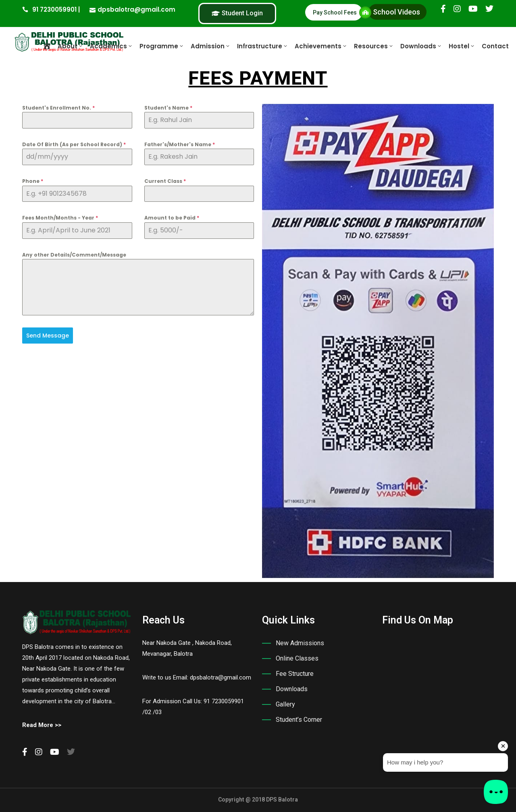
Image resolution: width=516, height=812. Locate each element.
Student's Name (168, 108)
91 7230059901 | (56, 9)
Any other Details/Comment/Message (74, 255)
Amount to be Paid (172, 218)
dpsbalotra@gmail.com (136, 9)
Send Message (48, 336)
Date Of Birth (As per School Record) (74, 144)
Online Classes (297, 658)
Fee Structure (295, 674)
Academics (111, 46)
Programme (162, 46)
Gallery (285, 704)
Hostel (462, 46)
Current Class (165, 181)
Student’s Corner (299, 720)
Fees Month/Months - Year (60, 218)
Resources (374, 46)
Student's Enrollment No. (58, 108)
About (71, 46)
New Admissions (300, 643)
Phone (33, 181)
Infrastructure (263, 46)
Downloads (421, 46)
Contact (495, 46)
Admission (211, 46)
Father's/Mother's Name (180, 144)
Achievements (321, 46)
